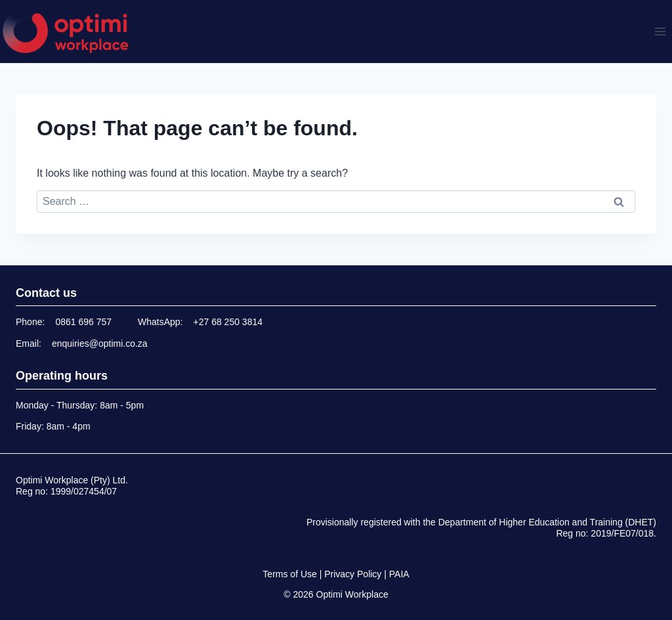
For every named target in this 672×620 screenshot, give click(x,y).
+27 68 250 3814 (228, 322)
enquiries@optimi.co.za (100, 343)
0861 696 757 (83, 322)
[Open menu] (660, 31)
